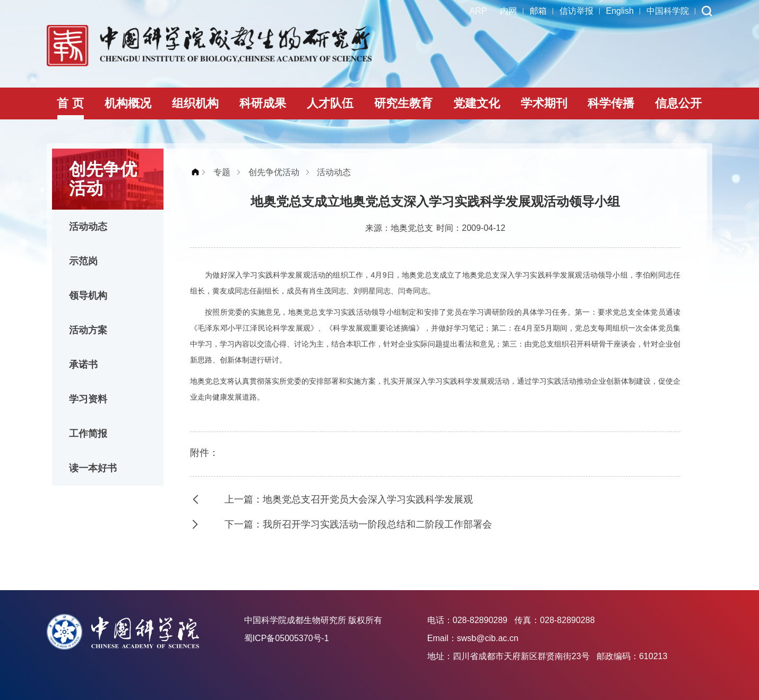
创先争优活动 (274, 172)
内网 (508, 11)
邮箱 (538, 11)
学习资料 (88, 399)
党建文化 (477, 103)
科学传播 (611, 103)
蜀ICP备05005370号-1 (287, 638)
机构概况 (128, 103)
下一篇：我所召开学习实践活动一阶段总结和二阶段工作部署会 (358, 524)
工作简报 (88, 434)
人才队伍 (330, 103)
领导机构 (88, 296)
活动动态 (88, 227)
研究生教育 (403, 103)
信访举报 (576, 11)
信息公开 (678, 103)
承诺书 (83, 365)
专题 (222, 172)
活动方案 (88, 330)
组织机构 (195, 103)
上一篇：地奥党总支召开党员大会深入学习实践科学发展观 (349, 499)
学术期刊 (544, 103)
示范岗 (83, 261)
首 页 (70, 103)
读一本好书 (93, 468)
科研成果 (263, 103)
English (620, 11)
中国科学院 (668, 11)
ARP (478, 11)
